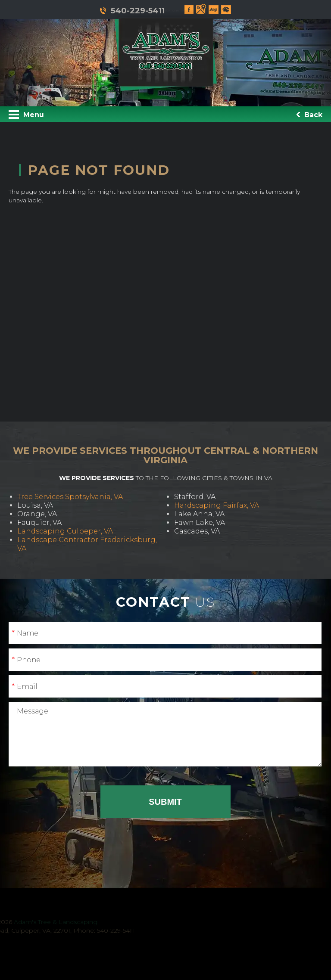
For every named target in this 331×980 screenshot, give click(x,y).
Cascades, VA (197, 531)
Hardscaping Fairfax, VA (217, 505)
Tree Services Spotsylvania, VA (70, 497)
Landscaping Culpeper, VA (65, 531)
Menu (26, 115)
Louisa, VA (35, 505)
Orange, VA (37, 514)
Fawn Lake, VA (200, 523)
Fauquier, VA (39, 523)
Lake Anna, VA (199, 514)
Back (309, 115)
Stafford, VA (195, 497)
